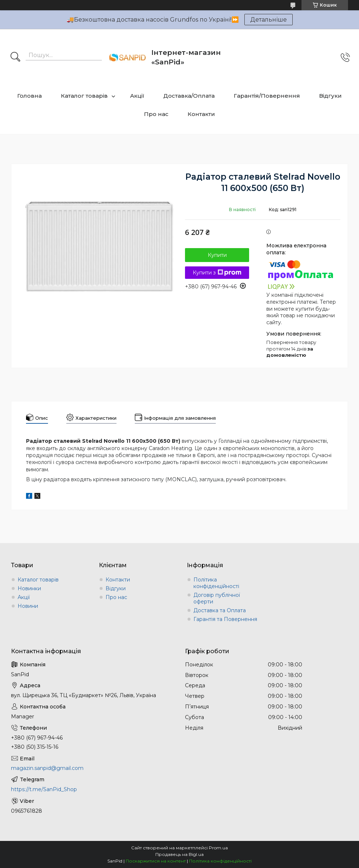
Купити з (217, 273)
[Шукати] (15, 57)
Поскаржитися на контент (156, 861)
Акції (137, 96)
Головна (29, 96)
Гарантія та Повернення (225, 619)
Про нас (156, 114)
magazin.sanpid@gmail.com (47, 768)
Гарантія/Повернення (267, 96)
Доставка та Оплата (220, 610)
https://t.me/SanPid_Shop (44, 789)
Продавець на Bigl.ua (179, 854)
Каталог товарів (84, 96)
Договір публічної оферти (217, 598)
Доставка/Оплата (189, 96)
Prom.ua (218, 848)
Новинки (29, 588)
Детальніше (269, 20)
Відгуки (330, 96)
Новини (28, 606)
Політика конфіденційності (216, 583)
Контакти (201, 114)
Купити (217, 255)
